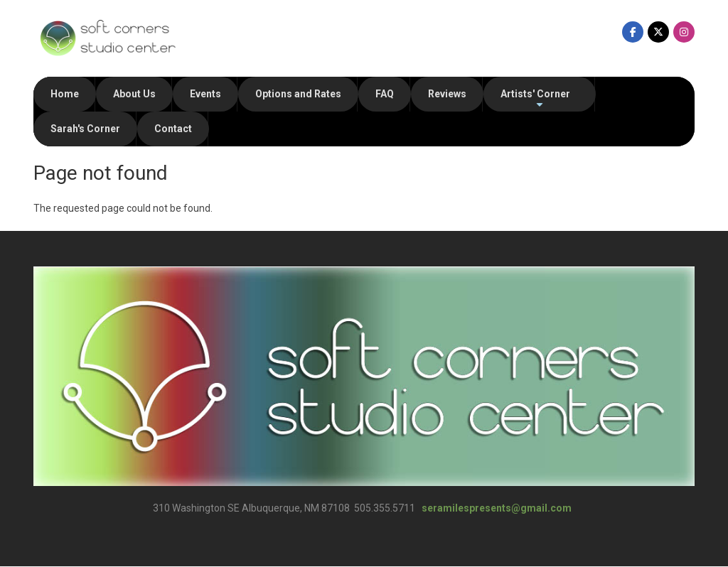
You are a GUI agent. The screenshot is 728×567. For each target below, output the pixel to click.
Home (65, 94)
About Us (134, 94)
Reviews (447, 94)
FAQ (385, 94)
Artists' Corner (535, 100)
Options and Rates (298, 94)
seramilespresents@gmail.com (497, 508)
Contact (173, 129)
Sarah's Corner (85, 129)
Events (205, 94)
